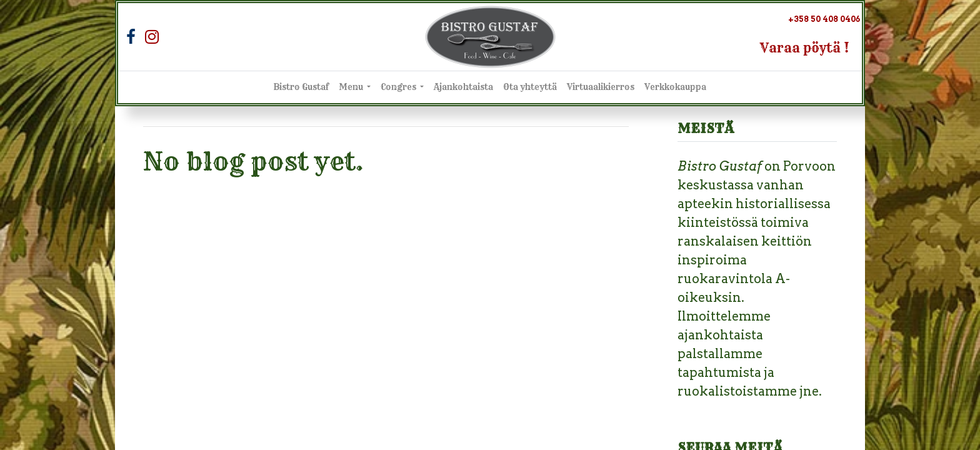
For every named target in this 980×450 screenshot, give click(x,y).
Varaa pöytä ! (805, 48)
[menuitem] (301, 87)
